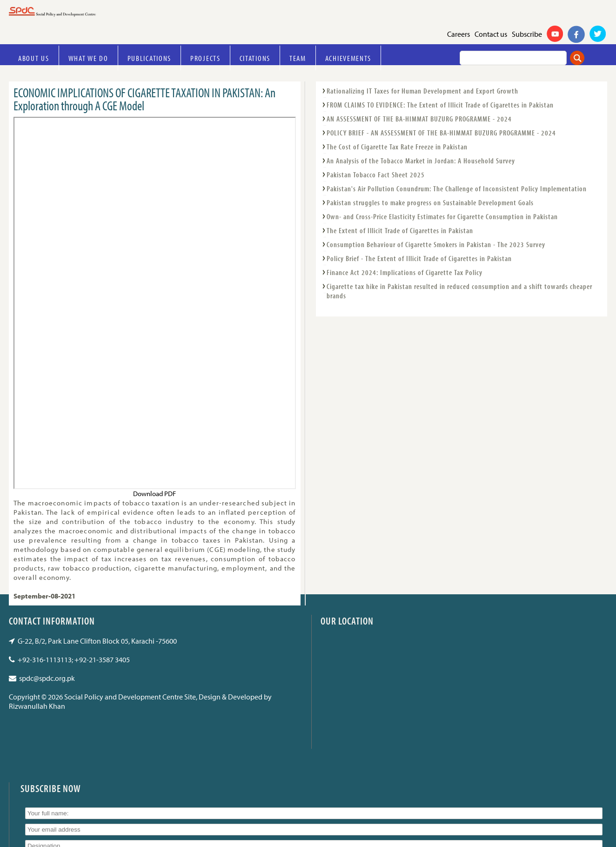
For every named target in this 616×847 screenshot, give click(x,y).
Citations (255, 58)
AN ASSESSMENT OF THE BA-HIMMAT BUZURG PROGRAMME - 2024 (419, 119)
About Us (34, 58)
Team (298, 58)
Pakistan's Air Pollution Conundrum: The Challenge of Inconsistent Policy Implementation (457, 188)
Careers (459, 34)
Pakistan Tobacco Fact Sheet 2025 (376, 175)
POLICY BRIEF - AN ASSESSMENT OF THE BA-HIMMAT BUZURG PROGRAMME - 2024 (441, 133)
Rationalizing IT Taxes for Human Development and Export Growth (422, 91)
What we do (88, 58)
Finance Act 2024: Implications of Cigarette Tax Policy (405, 272)
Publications (149, 58)
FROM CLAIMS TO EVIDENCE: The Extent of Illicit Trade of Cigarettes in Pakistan (440, 105)
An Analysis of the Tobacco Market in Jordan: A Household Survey (421, 161)
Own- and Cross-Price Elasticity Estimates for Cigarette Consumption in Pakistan (442, 216)
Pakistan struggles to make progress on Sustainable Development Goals (430, 202)
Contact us (491, 34)
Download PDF (154, 494)
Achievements (348, 58)
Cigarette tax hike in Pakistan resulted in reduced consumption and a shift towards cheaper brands (459, 291)
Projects (205, 58)
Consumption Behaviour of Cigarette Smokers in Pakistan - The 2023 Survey (436, 244)
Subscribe (527, 34)
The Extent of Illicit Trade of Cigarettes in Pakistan (400, 230)
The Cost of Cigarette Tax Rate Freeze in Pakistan (397, 147)
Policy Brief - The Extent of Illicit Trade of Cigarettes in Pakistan (419, 258)
